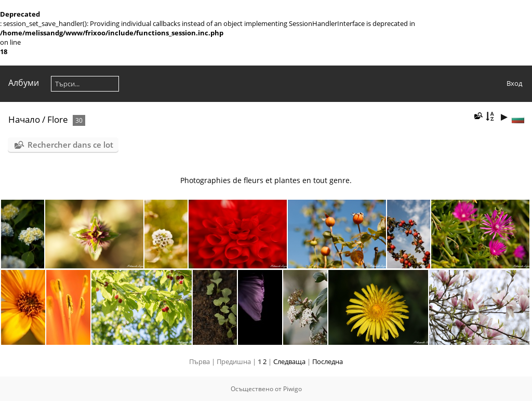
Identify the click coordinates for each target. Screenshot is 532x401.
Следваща (289, 361)
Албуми (24, 83)
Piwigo (292, 389)
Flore (58, 119)
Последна (328, 361)
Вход (514, 83)
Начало (24, 119)
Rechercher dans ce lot (70, 145)
